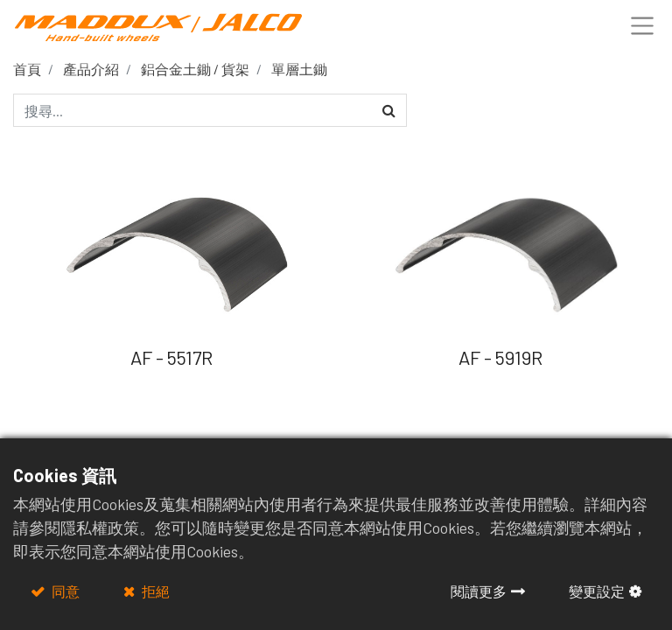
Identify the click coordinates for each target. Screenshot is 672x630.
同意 (64, 591)
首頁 (27, 69)
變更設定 (597, 591)
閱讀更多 (479, 591)
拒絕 (154, 591)
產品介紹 (91, 69)
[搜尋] (389, 110)
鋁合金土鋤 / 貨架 (195, 69)
